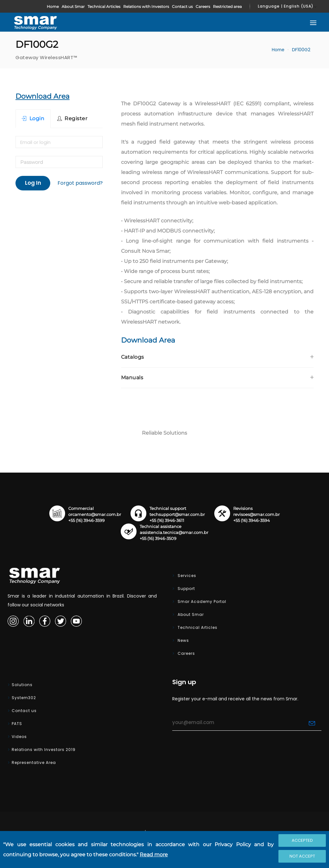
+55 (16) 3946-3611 (167, 521)
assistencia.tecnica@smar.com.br (174, 533)
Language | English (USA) (286, 6)
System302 (24, 698)
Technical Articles (104, 6)
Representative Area (34, 763)
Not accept (302, 856)
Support (186, 589)
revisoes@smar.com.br (256, 515)
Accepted (302, 840)
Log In (33, 183)
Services (186, 576)
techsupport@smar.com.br (177, 515)
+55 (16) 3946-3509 (158, 539)
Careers (203, 6)
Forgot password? (80, 183)
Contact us (182, 6)
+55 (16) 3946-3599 (86, 521)
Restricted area (227, 6)
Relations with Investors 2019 (44, 750)
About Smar (73, 6)
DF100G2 (301, 50)
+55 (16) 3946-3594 (252, 521)
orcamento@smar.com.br (95, 515)
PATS (17, 724)
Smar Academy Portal (201, 601)
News (183, 640)
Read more (154, 855)
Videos (19, 737)
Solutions (22, 685)
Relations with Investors (146, 6)
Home (53, 6)
